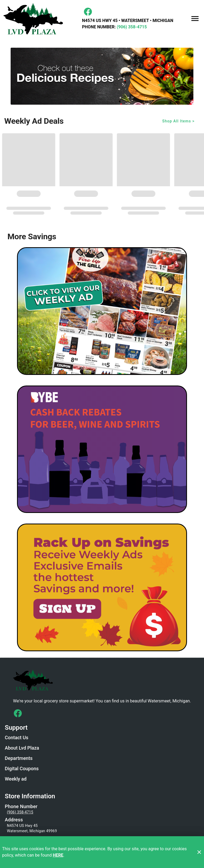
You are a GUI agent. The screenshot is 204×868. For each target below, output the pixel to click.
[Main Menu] (195, 19)
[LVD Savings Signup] (102, 587)
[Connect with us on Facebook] (18, 713)
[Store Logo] (102, 680)
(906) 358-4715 (131, 27)
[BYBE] (102, 449)
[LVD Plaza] (35, 19)
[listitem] (17, 738)
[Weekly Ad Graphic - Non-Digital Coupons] (102, 311)
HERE (58, 855)
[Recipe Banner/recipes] (102, 76)
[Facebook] (88, 12)
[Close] (199, 852)
